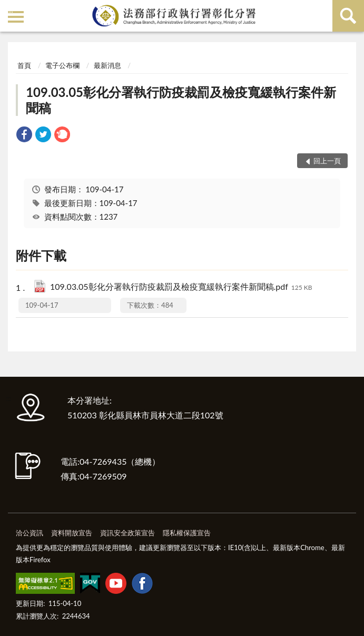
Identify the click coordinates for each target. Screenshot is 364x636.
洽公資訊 (29, 533)
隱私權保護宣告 (187, 533)
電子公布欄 (62, 65)
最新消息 (107, 65)
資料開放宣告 (72, 533)
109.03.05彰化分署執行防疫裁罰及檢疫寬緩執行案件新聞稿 (181, 100)
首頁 (24, 65)
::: (10, 9)
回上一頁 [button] (327, 161)
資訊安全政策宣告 (127, 533)
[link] (24, 136)
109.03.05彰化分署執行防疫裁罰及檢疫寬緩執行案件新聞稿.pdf (181, 287)
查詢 (348, 16)
